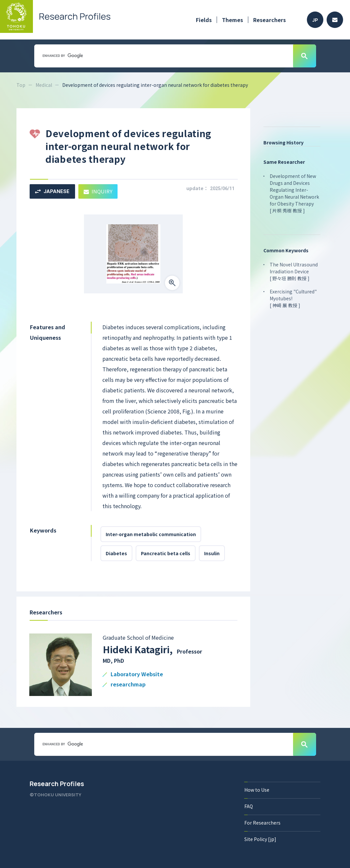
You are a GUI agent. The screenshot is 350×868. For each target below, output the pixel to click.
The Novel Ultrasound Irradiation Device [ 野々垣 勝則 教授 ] (294, 271)
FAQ (249, 806)
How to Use (257, 790)
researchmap (128, 685)
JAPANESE (52, 191)
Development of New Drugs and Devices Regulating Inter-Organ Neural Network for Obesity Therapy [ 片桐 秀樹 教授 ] (294, 193)
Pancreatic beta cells (166, 553)
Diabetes (116, 553)
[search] (163, 56)
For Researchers (262, 823)
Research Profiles (57, 784)
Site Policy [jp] (260, 839)
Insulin (212, 553)
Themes (232, 20)
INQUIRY (98, 191)
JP (315, 20)
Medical (44, 85)
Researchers (269, 20)
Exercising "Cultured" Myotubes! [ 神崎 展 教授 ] (293, 298)
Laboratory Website (137, 674)
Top (21, 85)
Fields (204, 20)
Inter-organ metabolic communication (151, 534)
